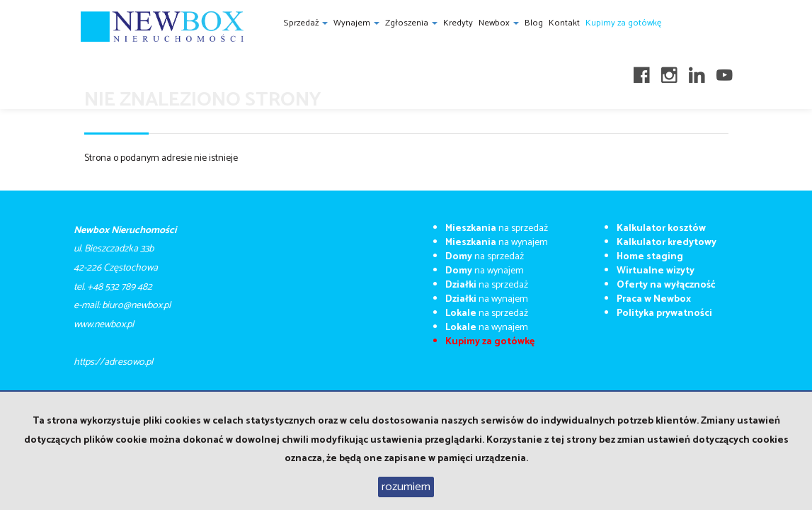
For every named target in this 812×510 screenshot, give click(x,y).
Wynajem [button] (356, 23)
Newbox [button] (499, 23)
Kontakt (564, 23)
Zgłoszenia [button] (411, 23)
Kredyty (458, 23)
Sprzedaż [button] (305, 23)
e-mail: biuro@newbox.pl (122, 306)
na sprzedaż (497, 228)
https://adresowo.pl (113, 362)
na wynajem (497, 243)
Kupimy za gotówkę (623, 23)
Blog (534, 23)
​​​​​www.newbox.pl (104, 325)
